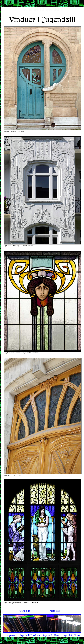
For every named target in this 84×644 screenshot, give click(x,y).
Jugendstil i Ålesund (52, 635)
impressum (12, 635)
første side (25, 611)
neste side (55, 611)
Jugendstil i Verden (72, 635)
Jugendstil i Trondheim (30, 635)
